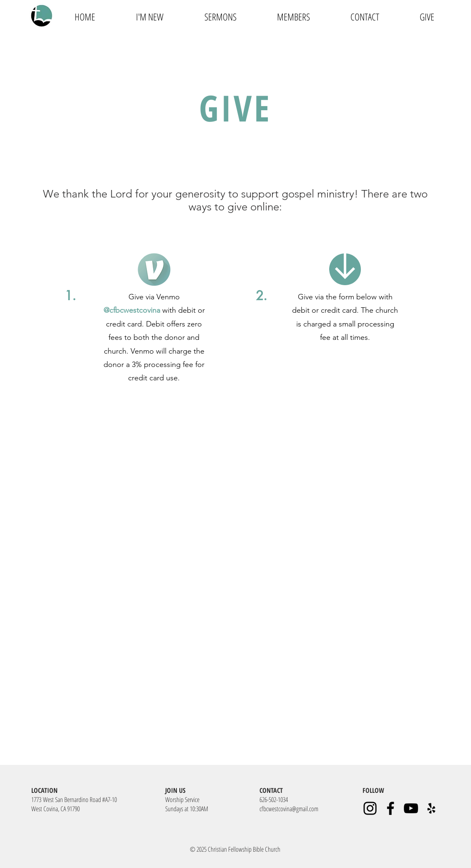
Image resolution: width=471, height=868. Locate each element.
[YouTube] (411, 808)
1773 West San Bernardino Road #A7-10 (74, 800)
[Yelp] (431, 808)
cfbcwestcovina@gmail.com (289, 809)
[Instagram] (370, 808)
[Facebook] (390, 808)
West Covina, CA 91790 (55, 809)
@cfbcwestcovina (132, 310)
